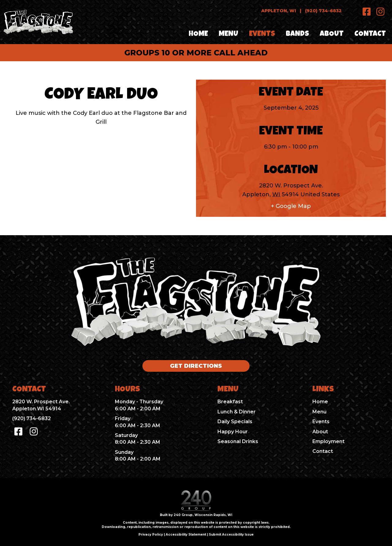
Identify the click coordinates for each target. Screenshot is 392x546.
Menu (319, 412)
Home (320, 402)
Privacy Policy (151, 535)
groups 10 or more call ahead (196, 53)
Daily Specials (235, 422)
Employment (328, 441)
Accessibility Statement (186, 535)
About (320, 432)
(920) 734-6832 (323, 11)
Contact (323, 451)
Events (321, 422)
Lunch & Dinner (237, 412)
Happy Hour (233, 432)
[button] (367, 11)
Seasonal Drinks (238, 441)
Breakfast (230, 402)
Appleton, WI (279, 11)
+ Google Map (291, 206)
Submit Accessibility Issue (231, 535)
